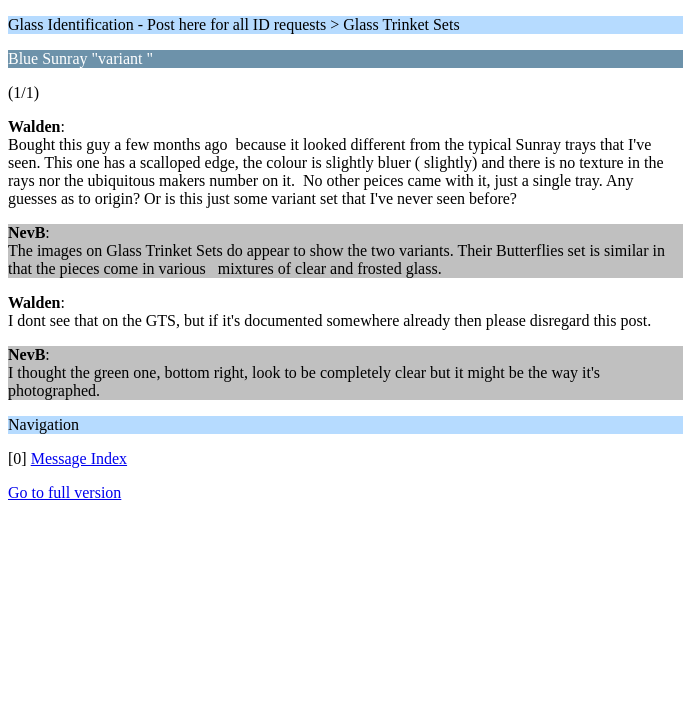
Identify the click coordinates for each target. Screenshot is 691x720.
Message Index (79, 458)
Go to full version (64, 492)
